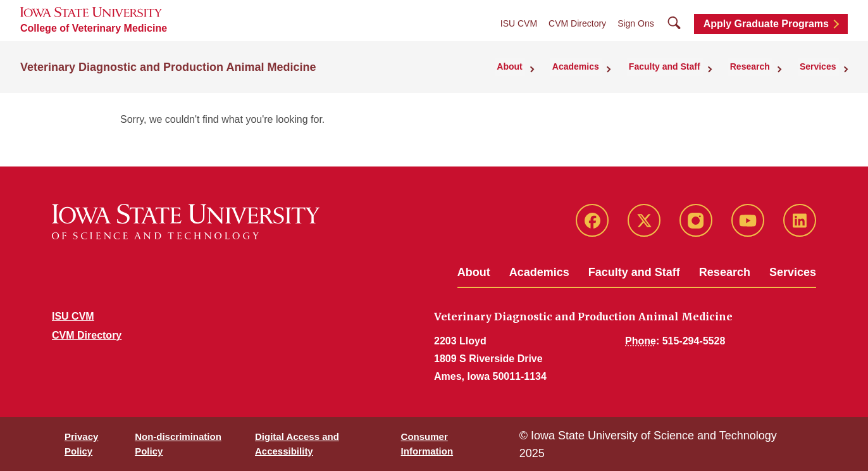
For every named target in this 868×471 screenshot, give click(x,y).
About (474, 272)
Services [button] (821, 66)
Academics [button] (592, 66)
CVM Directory (577, 23)
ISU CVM (519, 23)
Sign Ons (636, 23)
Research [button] (757, 66)
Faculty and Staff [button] (677, 66)
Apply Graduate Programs (766, 24)
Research (725, 272)
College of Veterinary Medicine (94, 28)
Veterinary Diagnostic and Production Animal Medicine (168, 66)
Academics (539, 272)
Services (793, 272)
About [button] (530, 66)
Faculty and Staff (634, 272)
